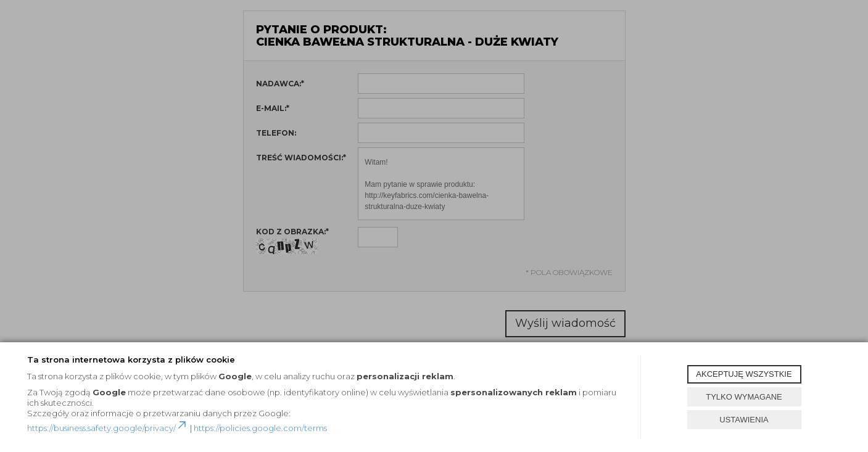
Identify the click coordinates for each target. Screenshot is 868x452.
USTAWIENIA (744, 420)
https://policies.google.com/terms (260, 428)
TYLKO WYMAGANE (744, 397)
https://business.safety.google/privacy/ (108, 428)
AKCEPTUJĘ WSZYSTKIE (744, 374)
